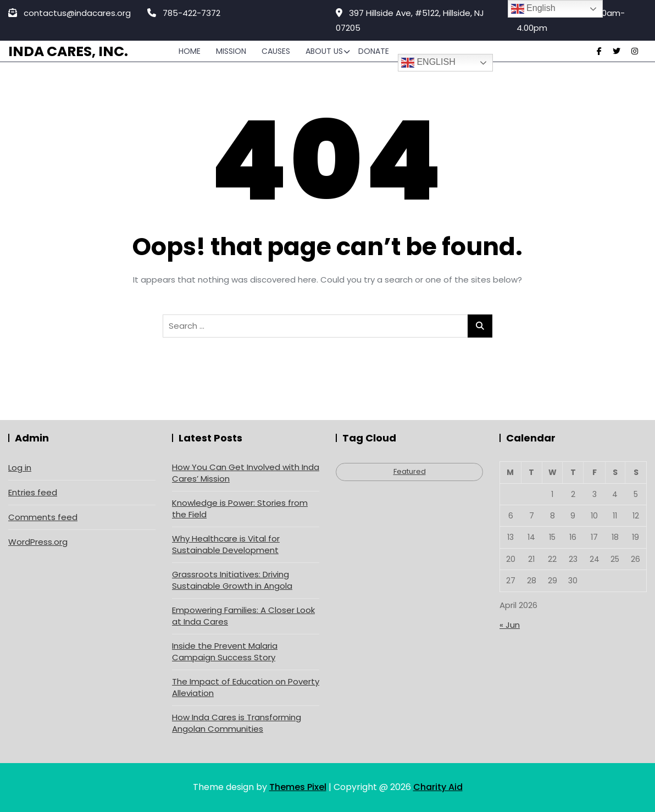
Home (190, 51)
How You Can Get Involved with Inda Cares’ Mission (246, 473)
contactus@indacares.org (70, 13)
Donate (374, 51)
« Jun (510, 625)
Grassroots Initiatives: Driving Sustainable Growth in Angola (232, 580)
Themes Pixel (298, 787)
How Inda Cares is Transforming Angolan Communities (237, 723)
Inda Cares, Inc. (68, 51)
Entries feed (33, 492)
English (428, 63)
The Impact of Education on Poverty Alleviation (246, 687)
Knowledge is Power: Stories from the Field (240, 509)
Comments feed (43, 517)
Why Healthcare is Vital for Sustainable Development (226, 544)
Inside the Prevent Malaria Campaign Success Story (225, 651)
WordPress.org (38, 542)
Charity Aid (438, 787)
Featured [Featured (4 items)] (410, 471)
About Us (324, 51)
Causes (276, 51)
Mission (231, 51)
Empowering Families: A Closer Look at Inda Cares (243, 616)
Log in (20, 468)
